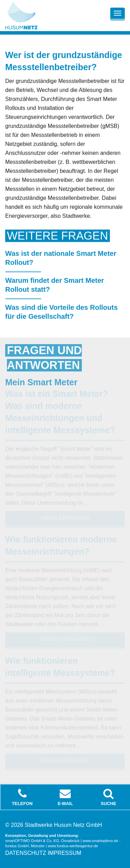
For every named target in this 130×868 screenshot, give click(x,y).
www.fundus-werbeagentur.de (73, 846)
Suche (109, 797)
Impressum (64, 853)
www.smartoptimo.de (101, 841)
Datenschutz (26, 853)
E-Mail (65, 797)
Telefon (22, 797)
